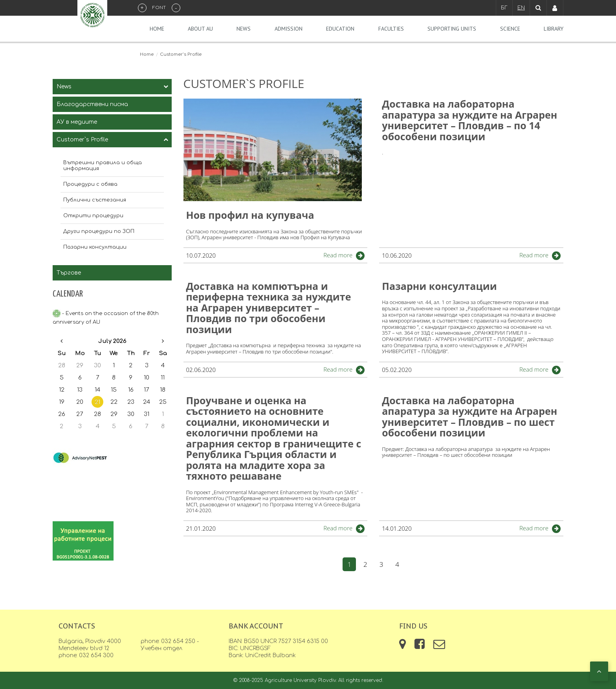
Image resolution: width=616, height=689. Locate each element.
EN (521, 8)
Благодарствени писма (92, 104)
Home (157, 29)
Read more (338, 255)
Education (340, 29)
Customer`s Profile (82, 140)
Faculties (391, 29)
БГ (504, 8)
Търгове (69, 273)
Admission (289, 29)
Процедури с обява (90, 184)
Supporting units (452, 29)
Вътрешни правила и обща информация (103, 166)
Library (554, 29)
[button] (599, 671)
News (244, 29)
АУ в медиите (77, 122)
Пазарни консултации (95, 247)
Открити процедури (93, 216)
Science (510, 29)
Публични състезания (95, 200)
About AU (200, 29)
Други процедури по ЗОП (99, 231)
